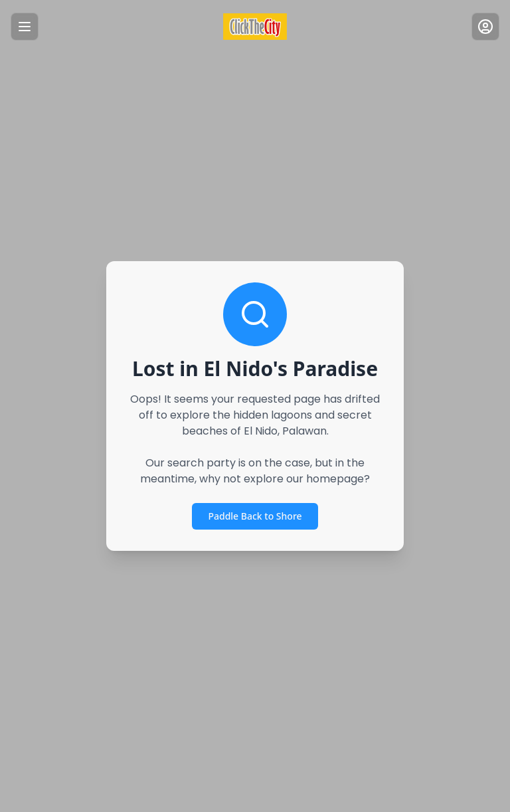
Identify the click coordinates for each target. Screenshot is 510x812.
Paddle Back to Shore (255, 516)
